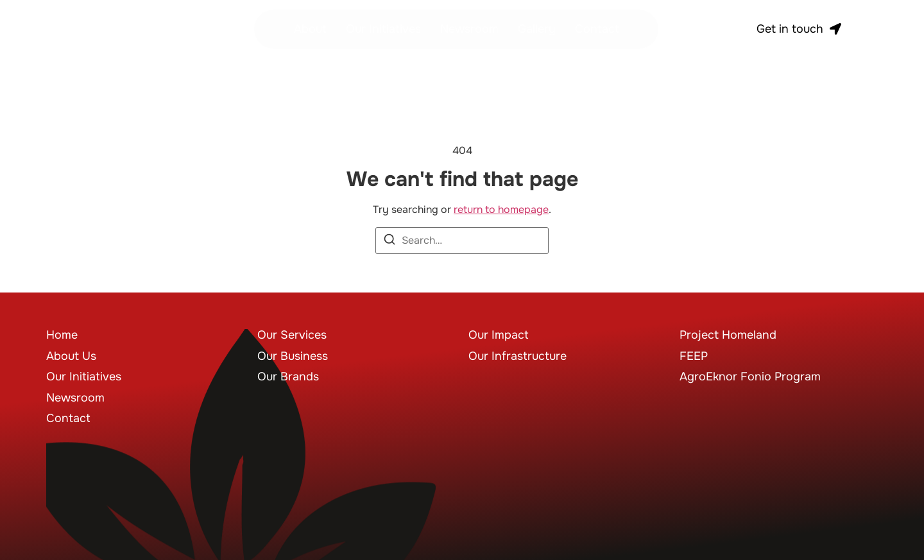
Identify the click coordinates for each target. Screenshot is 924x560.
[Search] (389, 242)
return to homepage (501, 209)
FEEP (694, 356)
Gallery (537, 29)
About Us (71, 356)
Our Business (293, 356)
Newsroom (469, 29)
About (310, 29)
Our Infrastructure (518, 356)
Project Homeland (728, 335)
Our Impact (499, 335)
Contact (597, 29)
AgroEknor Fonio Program (750, 377)
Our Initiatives (383, 29)
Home (62, 335)
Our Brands (288, 377)
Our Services (292, 335)
